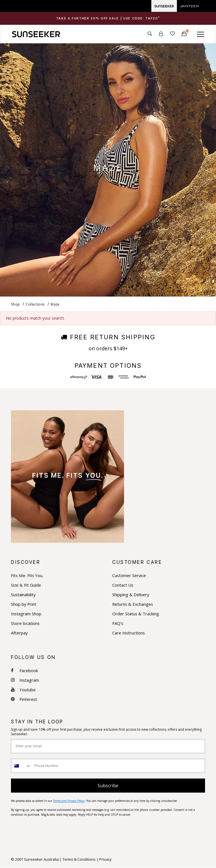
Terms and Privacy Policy (69, 801)
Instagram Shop (26, 614)
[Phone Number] (118, 766)
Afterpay (19, 633)
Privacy (105, 860)
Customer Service (129, 576)
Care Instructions (129, 633)
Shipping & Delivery (131, 595)
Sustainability (23, 595)
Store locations (25, 623)
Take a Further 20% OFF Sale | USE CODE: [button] (108, 18)
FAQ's (118, 623)
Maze (54, 304)
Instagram (25, 680)
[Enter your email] (108, 746)
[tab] (108, 18)
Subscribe (108, 786)
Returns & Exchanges (133, 604)
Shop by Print (24, 604)
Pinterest (24, 699)
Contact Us (123, 585)
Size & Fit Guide (26, 585)
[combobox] (21, 766)
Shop (15, 304)
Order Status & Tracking (136, 614)
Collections (35, 304)
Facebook (24, 671)
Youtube (23, 690)
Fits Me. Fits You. (27, 576)
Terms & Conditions (79, 860)
